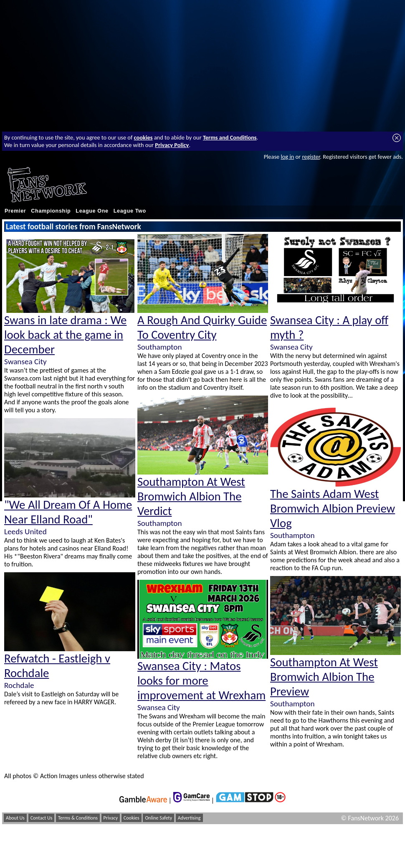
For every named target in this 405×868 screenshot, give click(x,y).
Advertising (189, 818)
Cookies (132, 818)
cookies (143, 137)
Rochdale (19, 685)
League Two (130, 211)
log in (287, 157)
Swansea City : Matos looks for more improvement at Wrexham (201, 681)
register (311, 157)
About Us (15, 818)
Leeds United (25, 532)
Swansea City (25, 362)
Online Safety (158, 818)
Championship (51, 211)
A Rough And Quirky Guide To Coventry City (202, 327)
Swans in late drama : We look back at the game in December (65, 335)
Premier (15, 211)
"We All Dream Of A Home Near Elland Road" (68, 512)
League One (92, 211)
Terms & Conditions (78, 818)
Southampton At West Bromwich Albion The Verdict (191, 496)
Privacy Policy (172, 145)
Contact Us (42, 818)
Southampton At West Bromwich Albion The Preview (324, 677)
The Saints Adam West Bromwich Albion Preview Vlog (333, 509)
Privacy (111, 818)
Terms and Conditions (230, 137)
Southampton (159, 347)
